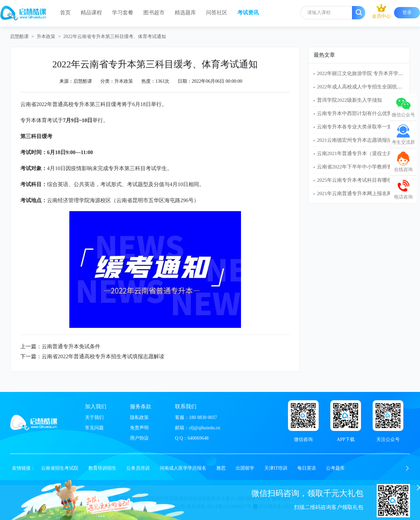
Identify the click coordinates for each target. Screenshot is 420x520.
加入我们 (96, 406)
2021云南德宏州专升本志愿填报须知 (357, 140)
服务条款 (141, 406)
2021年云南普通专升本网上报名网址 (357, 193)
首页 (65, 13)
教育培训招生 (102, 468)
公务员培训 (138, 468)
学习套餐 (123, 13)
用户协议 (139, 438)
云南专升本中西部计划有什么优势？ (357, 113)
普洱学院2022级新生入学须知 (349, 100)
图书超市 (154, 13)
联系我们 (186, 406)
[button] (407, 468)
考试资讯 (248, 13)
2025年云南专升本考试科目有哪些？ (357, 180)
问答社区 (217, 13)
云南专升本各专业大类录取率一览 (354, 127)
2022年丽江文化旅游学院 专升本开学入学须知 (368, 73)
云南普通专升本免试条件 (71, 346)
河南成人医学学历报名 (183, 468)
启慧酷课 (19, 37)
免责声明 (139, 428)
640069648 (198, 438)
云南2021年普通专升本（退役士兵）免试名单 (367, 153)
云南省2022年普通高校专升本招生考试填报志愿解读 (103, 356)
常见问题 (94, 428)
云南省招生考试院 (60, 468)
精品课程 (91, 13)
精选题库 (185, 13)
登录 (407, 13)
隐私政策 (139, 417)
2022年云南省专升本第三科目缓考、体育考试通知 (115, 37)
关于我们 (94, 417)
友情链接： (24, 468)
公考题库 (335, 468)
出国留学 (245, 468)
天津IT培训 (276, 468)
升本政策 (46, 37)
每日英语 (307, 468)
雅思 (221, 468)
